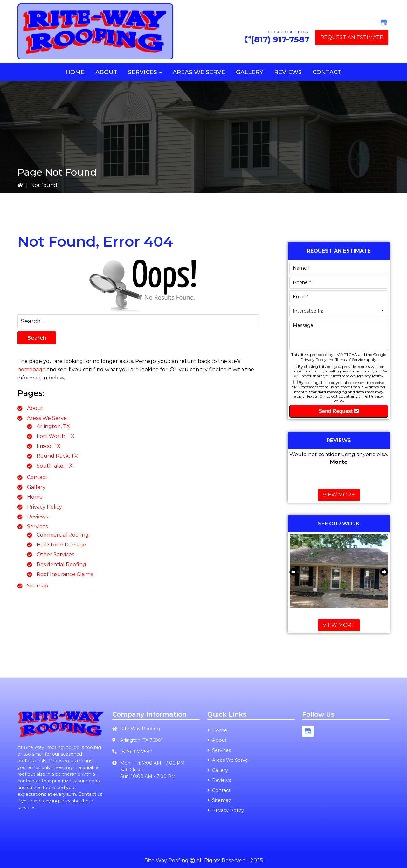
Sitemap (38, 586)
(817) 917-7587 (280, 39)
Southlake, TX (55, 466)
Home (35, 497)
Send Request (338, 411)
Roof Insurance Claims (65, 574)
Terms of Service (350, 360)
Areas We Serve (47, 418)
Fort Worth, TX (55, 436)
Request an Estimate (352, 37)
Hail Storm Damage (61, 545)
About (35, 408)
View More (339, 495)
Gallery (36, 487)
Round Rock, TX (57, 456)
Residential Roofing (61, 564)
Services (37, 527)
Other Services (55, 555)
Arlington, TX (53, 426)
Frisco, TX (48, 446)
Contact (37, 477)
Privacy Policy (45, 507)
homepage (31, 369)
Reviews (37, 517)
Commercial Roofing (63, 535)
